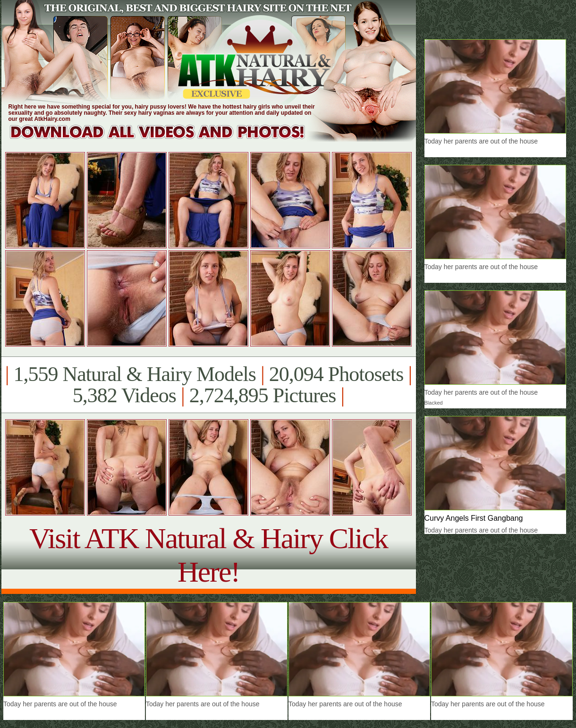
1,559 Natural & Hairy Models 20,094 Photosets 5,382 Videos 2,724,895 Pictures (208, 385)
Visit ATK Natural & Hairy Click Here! (208, 555)
